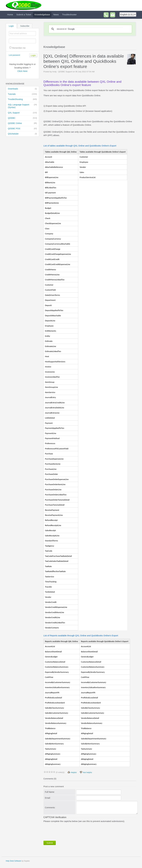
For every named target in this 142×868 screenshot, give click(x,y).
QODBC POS (22, 129)
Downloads (22, 89)
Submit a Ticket (24, 15)
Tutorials (22, 94)
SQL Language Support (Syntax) (22, 106)
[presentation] (65, 831)
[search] (90, 29)
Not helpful (86, 772)
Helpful (72, 772)
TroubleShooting (22, 99)
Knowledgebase (42, 15)
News (56, 15)
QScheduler (22, 134)
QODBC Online (22, 123)
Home (10, 15)
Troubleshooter (69, 15)
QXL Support (22, 113)
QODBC (22, 118)
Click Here (22, 71)
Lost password (14, 55)
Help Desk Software (13, 861)
